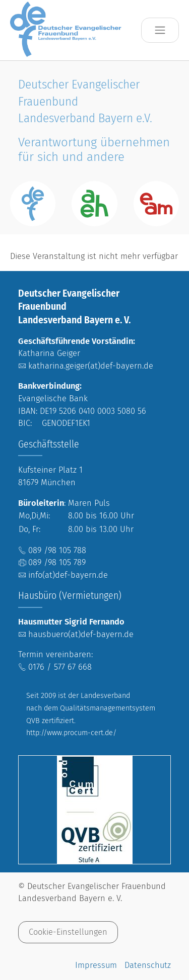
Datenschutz (148, 965)
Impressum (96, 965)
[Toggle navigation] (160, 30)
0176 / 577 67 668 (60, 667)
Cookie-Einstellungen (68, 932)
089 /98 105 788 (57, 550)
